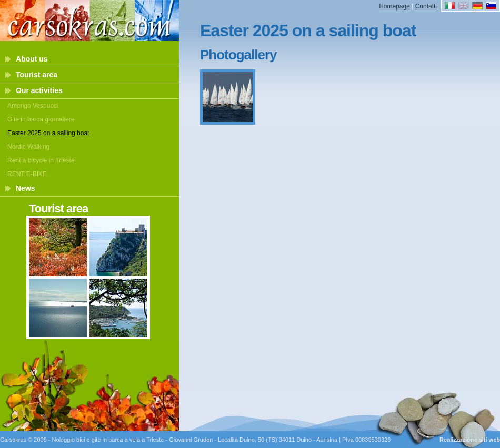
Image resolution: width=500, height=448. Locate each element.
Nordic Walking (28, 147)
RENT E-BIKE (27, 174)
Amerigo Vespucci (33, 106)
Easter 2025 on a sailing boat (48, 133)
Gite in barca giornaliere (41, 119)
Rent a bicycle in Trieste (41, 160)
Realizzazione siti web (470, 440)
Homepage (394, 6)
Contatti (426, 6)
